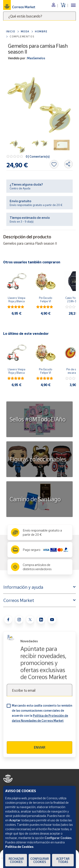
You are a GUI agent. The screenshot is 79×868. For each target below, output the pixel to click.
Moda (25, 31)
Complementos (22, 36)
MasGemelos (36, 58)
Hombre (41, 31)
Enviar (40, 747)
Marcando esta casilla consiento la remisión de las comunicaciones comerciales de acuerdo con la (42, 713)
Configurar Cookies (40, 860)
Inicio (11, 31)
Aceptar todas (63, 860)
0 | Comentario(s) (38, 156)
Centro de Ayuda (20, 188)
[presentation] (39, 733)
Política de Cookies (19, 847)
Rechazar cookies (16, 860)
